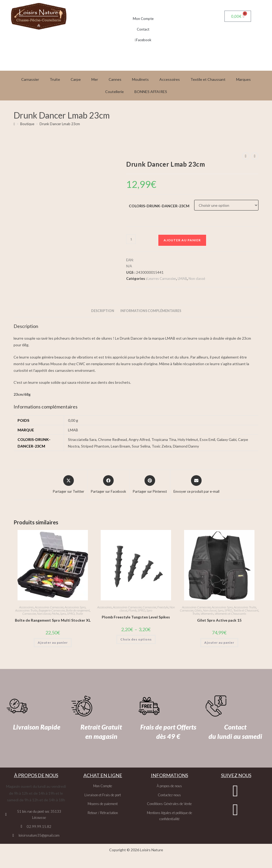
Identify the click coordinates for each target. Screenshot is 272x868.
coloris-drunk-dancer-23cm (159, 206)
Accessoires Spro (75, 607)
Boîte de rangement (78, 610)
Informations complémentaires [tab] (151, 311)
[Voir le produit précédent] (246, 156)
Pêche (55, 614)
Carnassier (30, 79)
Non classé (197, 279)
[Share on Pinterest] (150, 485)
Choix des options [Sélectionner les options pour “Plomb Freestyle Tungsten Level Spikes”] (136, 639)
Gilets (198, 610)
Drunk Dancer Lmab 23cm (60, 124)
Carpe (76, 79)
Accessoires (170, 79)
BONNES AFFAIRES (151, 92)
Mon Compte (143, 19)
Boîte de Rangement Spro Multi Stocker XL (53, 620)
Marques (243, 79)
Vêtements (207, 614)
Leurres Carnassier (162, 279)
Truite (55, 79)
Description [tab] (103, 311)
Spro (63, 614)
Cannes (115, 79)
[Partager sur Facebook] (109, 485)
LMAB (182, 279)
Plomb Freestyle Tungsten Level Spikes (136, 617)
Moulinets (140, 79)
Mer (95, 79)
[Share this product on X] (69, 485)
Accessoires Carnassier (49, 607)
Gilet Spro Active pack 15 (219, 620)
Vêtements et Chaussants (230, 614)
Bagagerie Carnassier (52, 610)
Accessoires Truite (26, 610)
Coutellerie (114, 92)
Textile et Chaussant (208, 79)
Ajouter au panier (182, 240)
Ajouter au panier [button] (53, 642)
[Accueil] (14, 124)
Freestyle (163, 607)
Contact (143, 29)
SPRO (71, 614)
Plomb (132, 610)
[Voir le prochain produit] (255, 156)
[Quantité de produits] (131, 239)
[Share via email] (196, 485)
